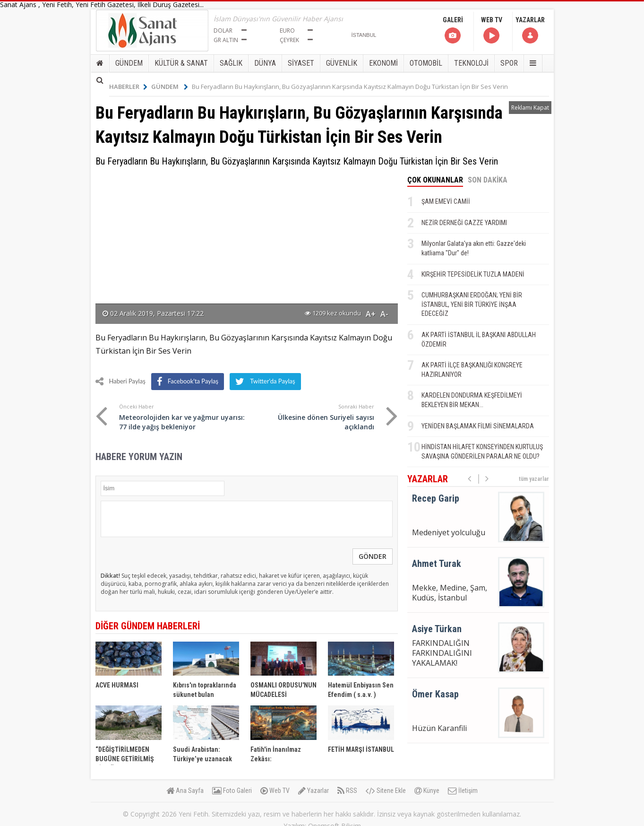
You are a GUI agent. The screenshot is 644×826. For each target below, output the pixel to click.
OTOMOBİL (426, 63)
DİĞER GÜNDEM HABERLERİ (148, 626)
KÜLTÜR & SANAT (181, 63)
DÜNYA (265, 63)
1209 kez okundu (333, 313)
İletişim (463, 791)
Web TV (275, 791)
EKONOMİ (383, 63)
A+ (371, 314)
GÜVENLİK (342, 63)
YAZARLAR (530, 30)
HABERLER (128, 87)
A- (384, 314)
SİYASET (301, 63)
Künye (427, 791)
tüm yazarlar (534, 479)
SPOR (509, 63)
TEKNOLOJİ (471, 63)
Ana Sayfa (185, 791)
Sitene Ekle (386, 791)
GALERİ (453, 30)
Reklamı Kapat (530, 108)
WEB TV (492, 30)
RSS (347, 791)
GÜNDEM (129, 63)
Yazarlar (313, 791)
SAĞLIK (231, 63)
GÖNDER (373, 556)
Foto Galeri (232, 791)
